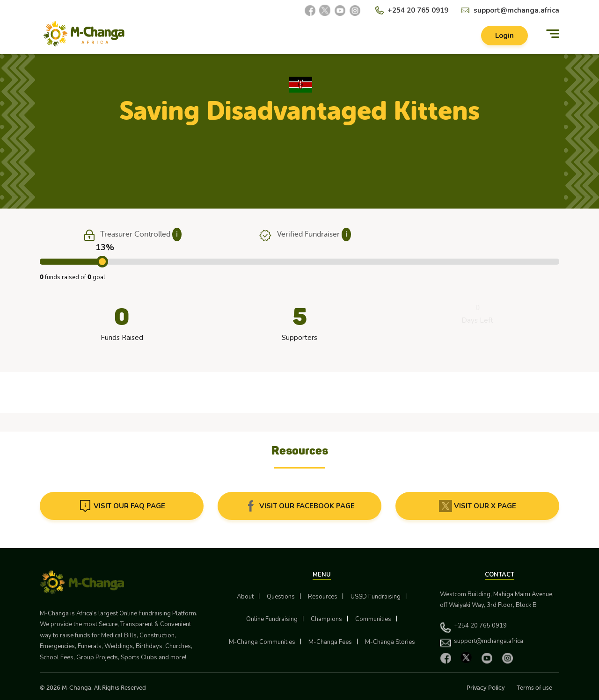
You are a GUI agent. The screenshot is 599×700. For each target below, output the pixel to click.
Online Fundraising (272, 619)
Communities (373, 619)
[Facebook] (310, 10)
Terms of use (534, 688)
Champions (326, 619)
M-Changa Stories (390, 642)
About (245, 597)
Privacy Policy (486, 688)
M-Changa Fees (330, 642)
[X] (325, 10)
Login (504, 36)
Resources (323, 597)
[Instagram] (355, 10)
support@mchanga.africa (516, 10)
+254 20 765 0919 (418, 10)
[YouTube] (340, 10)
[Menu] (553, 34)
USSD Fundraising (376, 597)
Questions (281, 597)
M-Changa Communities (262, 642)
